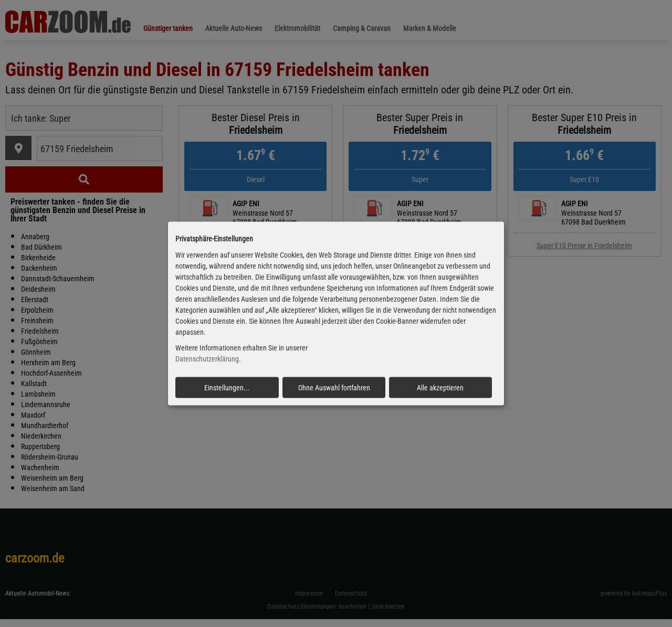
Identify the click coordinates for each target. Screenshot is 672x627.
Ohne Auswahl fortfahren (334, 388)
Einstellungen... (227, 388)
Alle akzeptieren (440, 388)
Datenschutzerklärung (207, 359)
